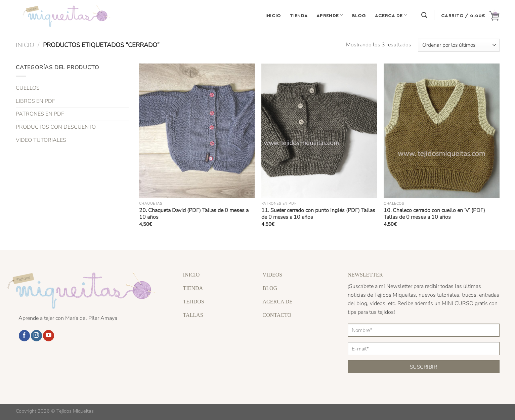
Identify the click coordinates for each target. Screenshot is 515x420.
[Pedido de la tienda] (459, 45)
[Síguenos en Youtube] (49, 336)
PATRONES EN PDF (40, 114)
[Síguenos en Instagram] (36, 336)
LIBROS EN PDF (35, 101)
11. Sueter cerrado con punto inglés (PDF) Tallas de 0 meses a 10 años (318, 214)
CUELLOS (28, 88)
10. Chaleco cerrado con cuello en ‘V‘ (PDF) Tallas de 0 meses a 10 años (434, 214)
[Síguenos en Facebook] (24, 336)
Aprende (330, 15)
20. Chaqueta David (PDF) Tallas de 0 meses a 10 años (194, 214)
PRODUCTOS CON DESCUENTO (56, 127)
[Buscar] (424, 15)
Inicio (273, 15)
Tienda (299, 15)
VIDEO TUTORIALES (41, 140)
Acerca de (391, 15)
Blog (359, 15)
